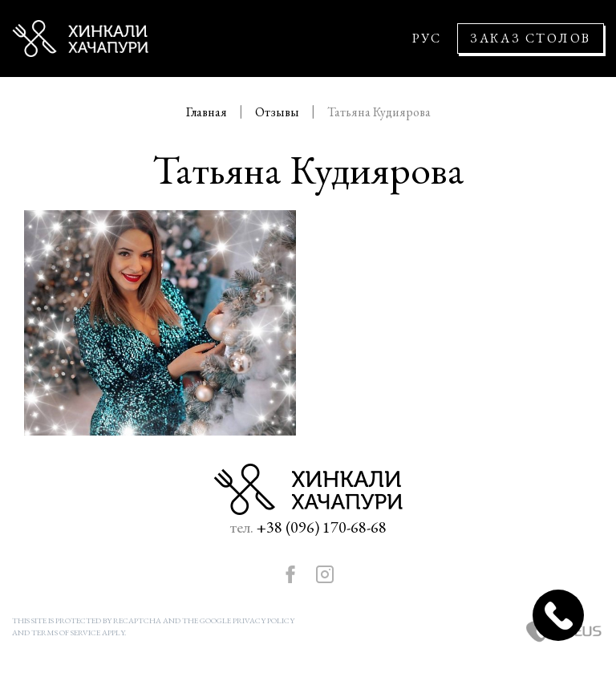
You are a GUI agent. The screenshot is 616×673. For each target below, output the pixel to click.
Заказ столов (531, 38)
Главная (208, 112)
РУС (427, 39)
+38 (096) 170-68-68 (322, 527)
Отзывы (278, 112)
